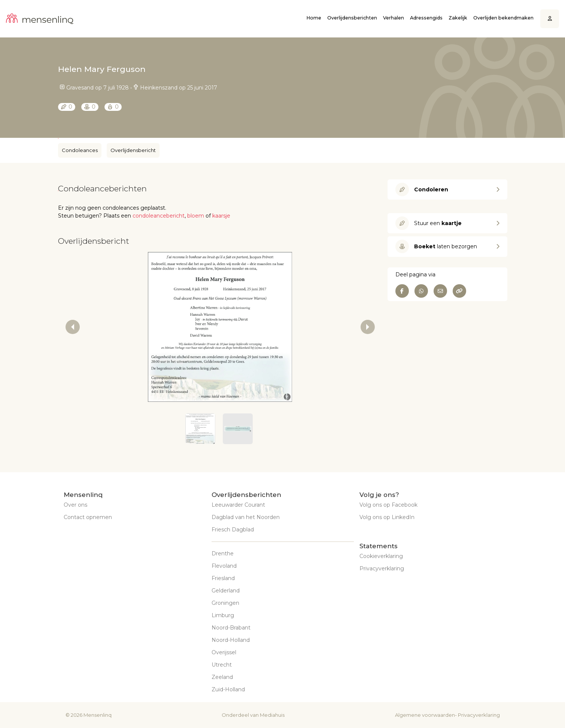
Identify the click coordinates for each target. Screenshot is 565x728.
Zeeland (222, 677)
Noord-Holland (231, 640)
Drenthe (223, 553)
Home (314, 18)
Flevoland (224, 566)
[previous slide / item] (73, 327)
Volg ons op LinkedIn (387, 517)
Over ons (75, 505)
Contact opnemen (88, 517)
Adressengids (426, 18)
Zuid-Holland (228, 689)
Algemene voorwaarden (425, 715)
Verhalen (394, 18)
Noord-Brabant (231, 628)
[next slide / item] (368, 327)
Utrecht (222, 665)
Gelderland (226, 591)
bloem (196, 216)
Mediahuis (272, 715)
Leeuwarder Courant (238, 505)
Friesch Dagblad (233, 530)
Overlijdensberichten (352, 18)
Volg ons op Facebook (388, 505)
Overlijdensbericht (133, 150)
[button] (200, 429)
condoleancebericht (159, 216)
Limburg (223, 615)
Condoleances (80, 150)
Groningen (225, 603)
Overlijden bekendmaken (503, 18)
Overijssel (224, 652)
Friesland (223, 578)
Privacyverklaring (382, 568)
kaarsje (221, 216)
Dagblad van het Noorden (246, 517)
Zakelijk (458, 18)
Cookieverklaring (381, 556)
